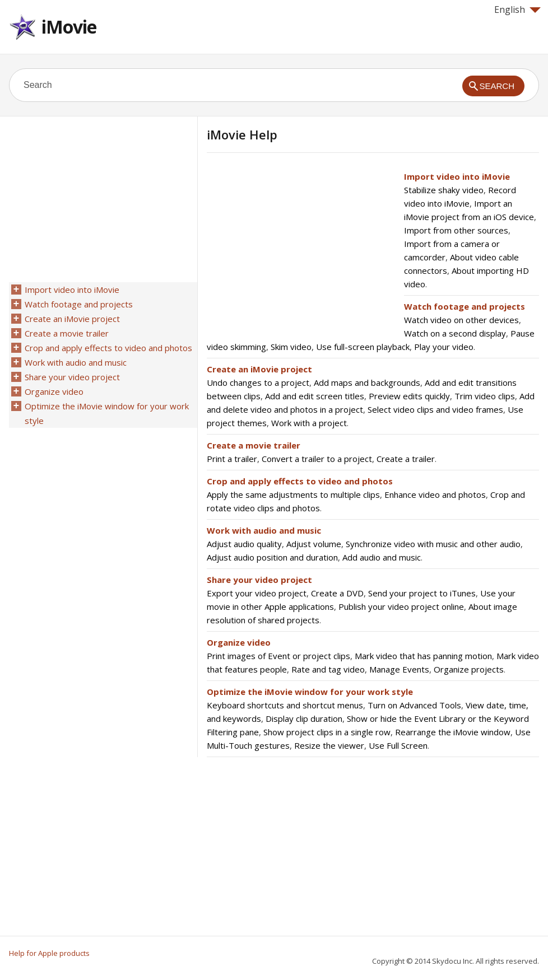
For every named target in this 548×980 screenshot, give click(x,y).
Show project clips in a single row (327, 732)
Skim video (291, 347)
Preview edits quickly (409, 396)
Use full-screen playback (363, 347)
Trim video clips (485, 396)
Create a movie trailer (254, 445)
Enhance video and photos (435, 494)
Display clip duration (304, 718)
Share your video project (259, 580)
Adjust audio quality (244, 544)
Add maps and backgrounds (367, 382)
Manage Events (399, 669)
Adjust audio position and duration (272, 557)
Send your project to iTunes (422, 593)
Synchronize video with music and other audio (433, 544)
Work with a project (309, 423)
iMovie (69, 27)
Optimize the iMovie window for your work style (310, 692)
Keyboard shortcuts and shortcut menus (285, 705)
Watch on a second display (455, 333)
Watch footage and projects (465, 306)
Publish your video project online (401, 606)
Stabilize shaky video (444, 190)
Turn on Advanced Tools (414, 705)
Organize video (239, 642)
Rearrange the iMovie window (453, 732)
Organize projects (469, 669)
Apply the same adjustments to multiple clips (293, 494)
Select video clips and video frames (435, 409)
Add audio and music (382, 557)
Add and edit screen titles (315, 396)
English (517, 10)
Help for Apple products (49, 953)
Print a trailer (232, 459)
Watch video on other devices (461, 320)
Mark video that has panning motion (423, 656)
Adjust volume (314, 544)
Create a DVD (337, 593)
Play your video (444, 347)
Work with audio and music (264, 530)
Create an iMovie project (259, 369)
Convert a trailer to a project (317, 459)
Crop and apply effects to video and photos (300, 481)
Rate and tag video (328, 669)
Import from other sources (456, 230)
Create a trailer (406, 459)
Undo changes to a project (258, 382)
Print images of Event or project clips (278, 656)
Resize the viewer (329, 745)
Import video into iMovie (457, 176)
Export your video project (257, 593)
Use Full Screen (398, 745)
